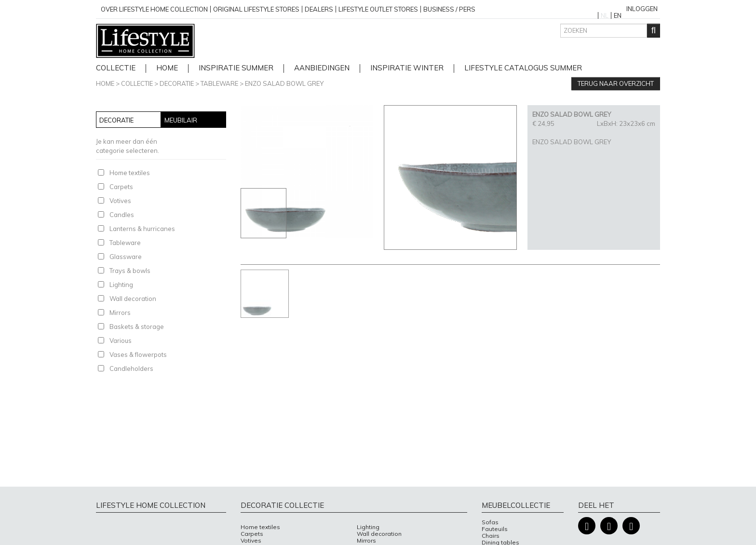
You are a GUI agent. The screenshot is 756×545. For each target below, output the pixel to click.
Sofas (490, 522)
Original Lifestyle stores (256, 9)
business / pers (449, 9)
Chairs (491, 536)
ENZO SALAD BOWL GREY (284, 83)
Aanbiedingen (322, 68)
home (167, 68)
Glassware (126, 257)
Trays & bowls (130, 271)
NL (605, 15)
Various (121, 341)
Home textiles (130, 173)
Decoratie (177, 83)
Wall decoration (133, 299)
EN (618, 15)
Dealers (319, 9)
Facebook (587, 526)
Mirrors (120, 313)
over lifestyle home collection (154, 9)
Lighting (121, 285)
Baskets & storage (137, 327)
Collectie (116, 68)
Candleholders (131, 368)
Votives (120, 201)
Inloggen (642, 9)
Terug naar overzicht (616, 83)
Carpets (121, 187)
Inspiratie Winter (407, 68)
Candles (122, 215)
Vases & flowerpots (138, 354)
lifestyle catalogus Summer (523, 68)
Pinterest (631, 526)
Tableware (219, 83)
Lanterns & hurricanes (142, 229)
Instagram (609, 526)
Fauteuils (495, 529)
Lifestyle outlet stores (378, 9)
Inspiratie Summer (236, 68)
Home (105, 83)
